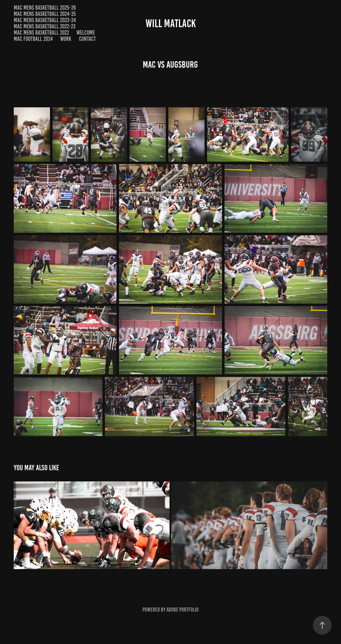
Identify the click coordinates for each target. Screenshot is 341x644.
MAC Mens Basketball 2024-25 (45, 14)
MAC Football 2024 (33, 39)
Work (66, 39)
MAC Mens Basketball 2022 (41, 33)
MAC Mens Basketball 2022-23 (45, 26)
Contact (87, 39)
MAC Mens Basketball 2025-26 (45, 8)
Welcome (86, 33)
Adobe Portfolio (183, 610)
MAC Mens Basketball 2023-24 (45, 20)
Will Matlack (171, 23)
